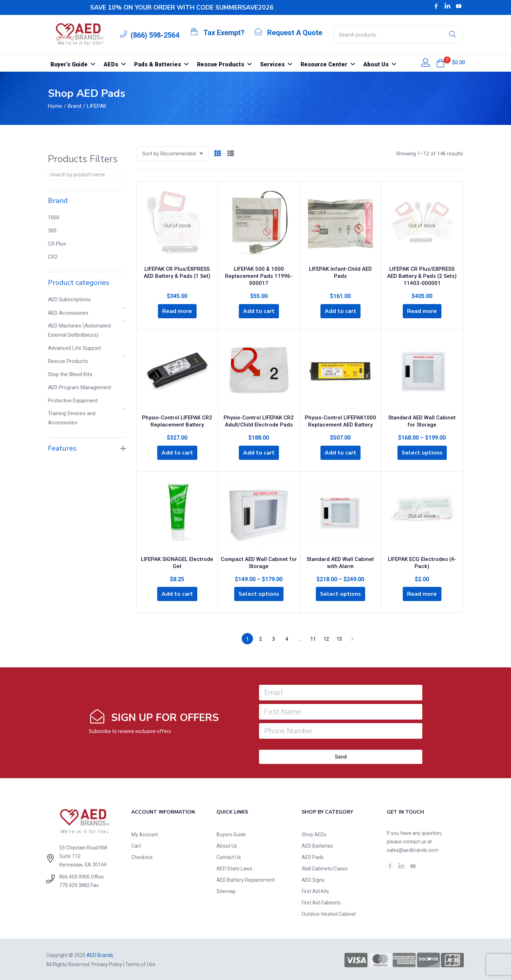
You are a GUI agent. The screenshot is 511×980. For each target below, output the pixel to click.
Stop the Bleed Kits (70, 374)
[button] (440, 63)
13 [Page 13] (339, 638)
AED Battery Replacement (246, 879)
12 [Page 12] (326, 638)
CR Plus (57, 244)
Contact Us (229, 856)
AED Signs (313, 879)
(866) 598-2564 (155, 35)
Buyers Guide (231, 833)
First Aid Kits (315, 890)
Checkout (142, 856)
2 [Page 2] (260, 638)
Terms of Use (140, 963)
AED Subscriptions (69, 299)
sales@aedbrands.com (413, 849)
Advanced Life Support (75, 348)
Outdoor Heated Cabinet (329, 913)
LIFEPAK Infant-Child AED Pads (340, 267)
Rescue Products (68, 361)
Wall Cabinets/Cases (325, 868)
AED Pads (313, 856)
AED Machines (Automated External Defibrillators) (79, 330)
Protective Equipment (73, 401)
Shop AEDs (314, 833)
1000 (54, 218)
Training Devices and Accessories (72, 418)
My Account (145, 833)
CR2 (53, 257)
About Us (227, 845)
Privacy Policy (107, 963)
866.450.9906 (75, 876)
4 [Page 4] (287, 638)
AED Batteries (317, 845)
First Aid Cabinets (321, 902)
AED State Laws (234, 868)
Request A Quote (295, 33)
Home (55, 106)
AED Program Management (79, 387)
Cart (136, 845)
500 (52, 231)
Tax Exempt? (224, 33)
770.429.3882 (75, 884)
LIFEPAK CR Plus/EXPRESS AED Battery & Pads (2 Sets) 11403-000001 (422, 274)
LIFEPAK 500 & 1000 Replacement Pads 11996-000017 (259, 274)
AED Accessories (68, 313)
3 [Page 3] (274, 638)
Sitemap (226, 890)
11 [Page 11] (313, 638)
